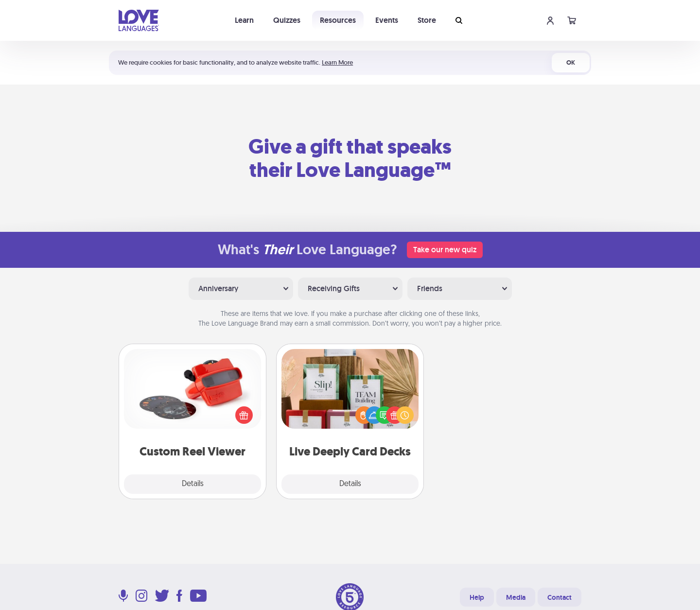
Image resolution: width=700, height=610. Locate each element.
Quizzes (287, 20)
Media (516, 597)
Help (477, 597)
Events (387, 20)
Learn (244, 20)
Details (193, 484)
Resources (338, 20)
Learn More (337, 62)
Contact (560, 597)
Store (427, 20)
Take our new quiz (445, 250)
